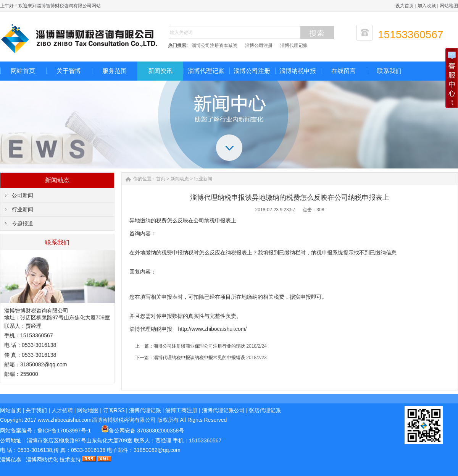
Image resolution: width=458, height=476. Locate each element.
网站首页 (23, 71)
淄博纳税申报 (298, 71)
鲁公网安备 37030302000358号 (143, 431)
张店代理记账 (265, 410)
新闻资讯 (160, 71)
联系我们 (389, 71)
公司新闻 (23, 195)
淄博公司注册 (259, 45)
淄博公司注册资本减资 (214, 45)
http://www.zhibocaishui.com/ (213, 329)
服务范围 (114, 71)
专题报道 (23, 223)
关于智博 (69, 71)
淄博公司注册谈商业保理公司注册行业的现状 (199, 346)
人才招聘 (62, 410)
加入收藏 (427, 6)
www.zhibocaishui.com (65, 420)
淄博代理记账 (294, 45)
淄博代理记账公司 (223, 410)
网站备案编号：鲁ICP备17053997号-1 (46, 431)
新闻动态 (180, 179)
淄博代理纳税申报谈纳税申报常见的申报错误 (199, 358)
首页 (161, 179)
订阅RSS (114, 410)
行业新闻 (23, 209)
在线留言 (343, 71)
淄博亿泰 (11, 460)
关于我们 (36, 410)
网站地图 (449, 6)
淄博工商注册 (181, 410)
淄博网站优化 (42, 460)
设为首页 (405, 6)
